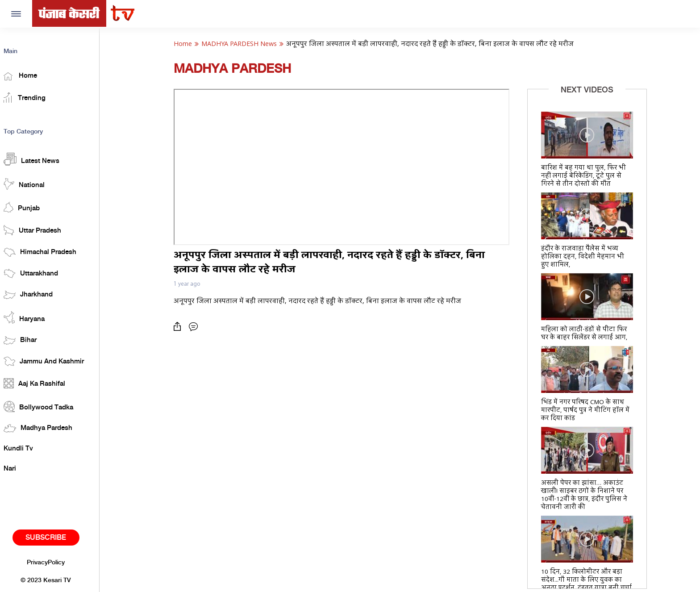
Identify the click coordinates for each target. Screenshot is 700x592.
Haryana (32, 317)
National (32, 183)
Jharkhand (36, 294)
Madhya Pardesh (46, 427)
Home (28, 75)
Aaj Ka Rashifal (42, 382)
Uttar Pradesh (40, 229)
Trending (32, 97)
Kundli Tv (26, 447)
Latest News (39, 158)
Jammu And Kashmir (51, 360)
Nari (17, 468)
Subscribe (53, 536)
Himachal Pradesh (48, 251)
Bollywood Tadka (46, 405)
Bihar (28, 339)
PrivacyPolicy (53, 562)
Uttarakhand (38, 273)
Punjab (29, 206)
